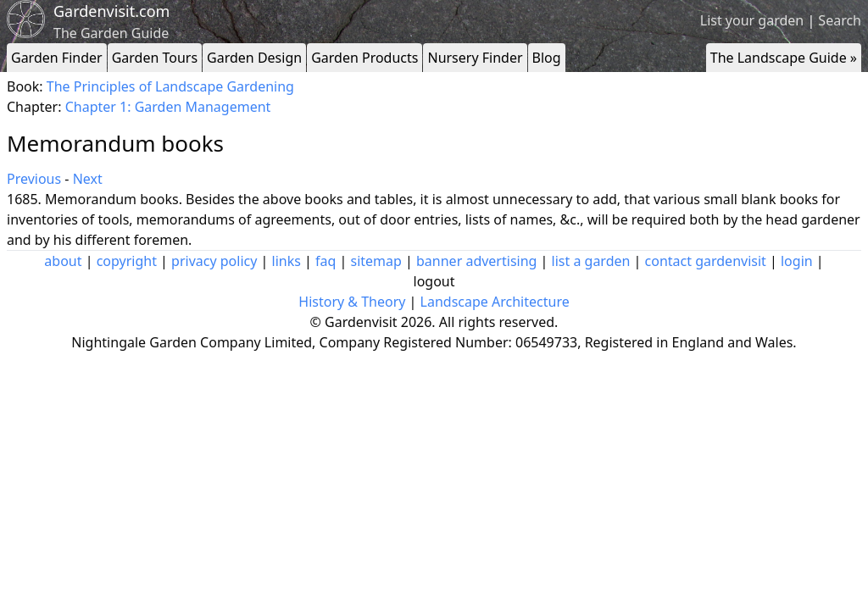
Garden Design (254, 58)
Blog (547, 58)
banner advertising (476, 261)
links (287, 261)
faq (325, 261)
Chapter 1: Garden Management (168, 107)
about (63, 261)
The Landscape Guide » (784, 58)
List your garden (752, 20)
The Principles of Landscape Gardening (170, 86)
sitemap (376, 261)
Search (840, 20)
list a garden (591, 261)
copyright (127, 261)
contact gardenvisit (706, 261)
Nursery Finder (475, 58)
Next (88, 179)
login (797, 261)
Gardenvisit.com (111, 11)
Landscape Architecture (495, 302)
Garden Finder (57, 58)
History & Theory (352, 302)
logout (434, 281)
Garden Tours (155, 58)
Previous (34, 179)
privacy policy (214, 261)
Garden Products (364, 58)
